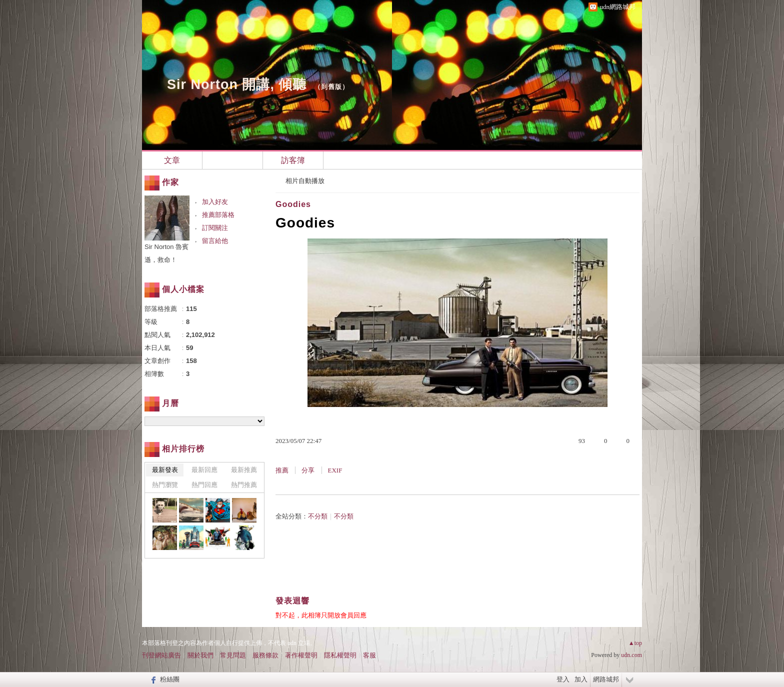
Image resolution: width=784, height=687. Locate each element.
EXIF (335, 470)
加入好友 (215, 202)
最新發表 (165, 470)
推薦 (282, 470)
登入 (563, 679)
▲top (635, 643)
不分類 (318, 516)
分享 (308, 470)
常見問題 (233, 655)
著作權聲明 (301, 655)
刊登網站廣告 (161, 655)
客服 (369, 655)
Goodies (293, 204)
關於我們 (200, 655)
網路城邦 (606, 679)
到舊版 (331, 87)
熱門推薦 (244, 485)
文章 (172, 160)
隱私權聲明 (340, 655)
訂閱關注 (215, 228)
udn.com (631, 655)
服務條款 (265, 655)
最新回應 (204, 470)
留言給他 (215, 241)
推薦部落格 (218, 215)
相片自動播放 (305, 181)
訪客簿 (293, 160)
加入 (581, 679)
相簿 (232, 160)
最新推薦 (244, 470)
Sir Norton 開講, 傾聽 (237, 84)
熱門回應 (204, 485)
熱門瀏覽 (165, 485)
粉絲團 (170, 679)
